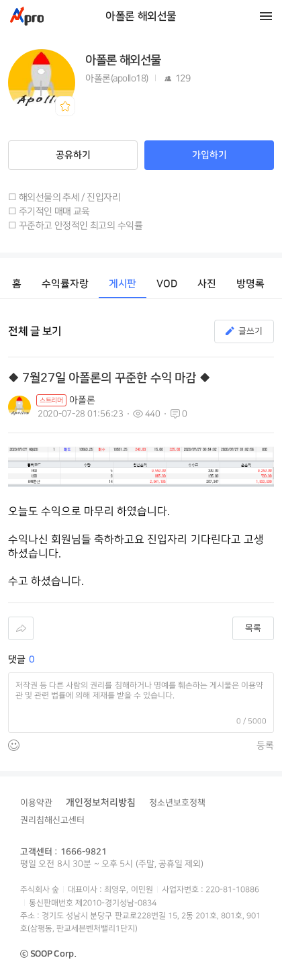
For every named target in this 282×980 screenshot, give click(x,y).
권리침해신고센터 (52, 820)
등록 (265, 745)
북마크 (65, 106)
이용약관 (36, 803)
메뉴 (266, 16)
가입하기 (209, 155)
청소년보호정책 (177, 803)
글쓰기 (250, 331)
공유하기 (73, 155)
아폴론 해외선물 (141, 16)
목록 (253, 628)
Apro (27, 16)
